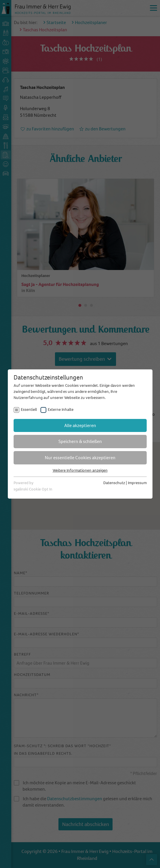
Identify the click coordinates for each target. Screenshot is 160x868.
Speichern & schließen (80, 441)
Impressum (137, 483)
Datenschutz (114, 483)
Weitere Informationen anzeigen (80, 470)
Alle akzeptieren (80, 425)
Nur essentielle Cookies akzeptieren (80, 458)
